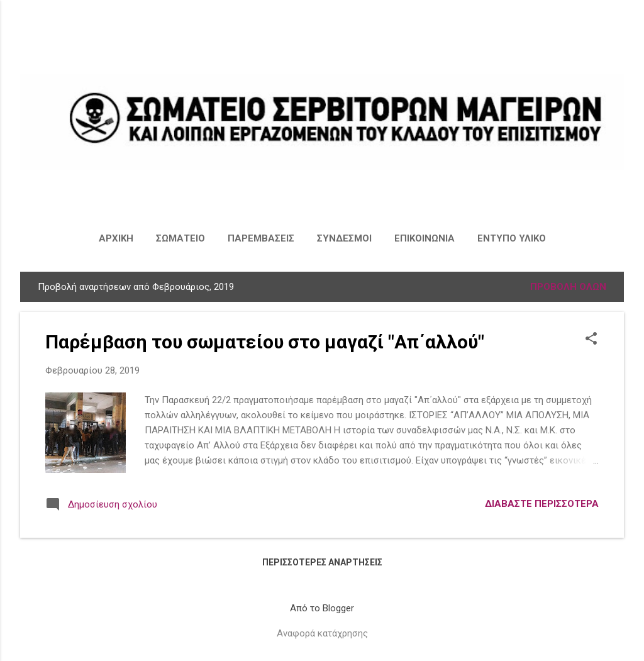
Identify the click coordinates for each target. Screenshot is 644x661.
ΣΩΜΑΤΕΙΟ (180, 238)
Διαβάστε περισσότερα (542, 504)
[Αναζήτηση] (616, 34)
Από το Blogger (322, 608)
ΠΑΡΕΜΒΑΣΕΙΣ (261, 238)
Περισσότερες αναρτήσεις (322, 562)
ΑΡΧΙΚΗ (116, 238)
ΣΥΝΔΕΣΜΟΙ (344, 238)
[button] (591, 340)
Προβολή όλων (568, 287)
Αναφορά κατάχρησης (322, 633)
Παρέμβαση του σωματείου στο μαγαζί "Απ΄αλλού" (265, 342)
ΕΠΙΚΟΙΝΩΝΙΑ (425, 238)
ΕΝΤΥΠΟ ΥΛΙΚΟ (512, 238)
